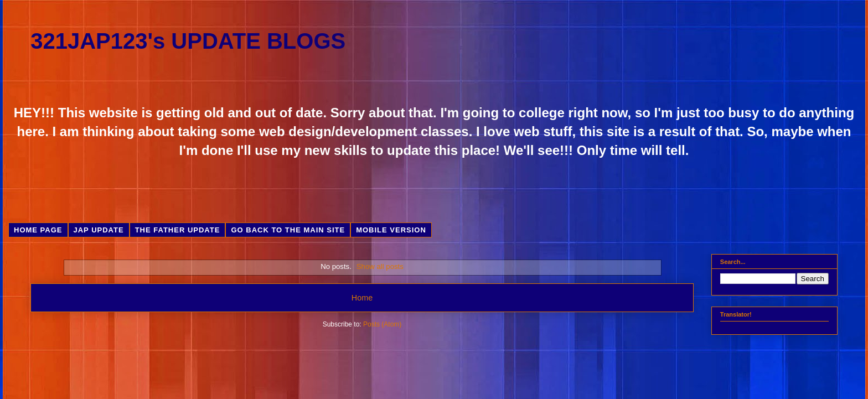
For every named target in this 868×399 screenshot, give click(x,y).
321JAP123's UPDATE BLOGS (188, 41)
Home (362, 298)
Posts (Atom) (382, 324)
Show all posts (380, 266)
